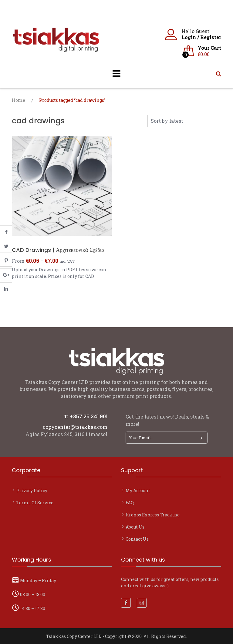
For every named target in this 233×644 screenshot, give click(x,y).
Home (19, 100)
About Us (135, 527)
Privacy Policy (32, 491)
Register (211, 37)
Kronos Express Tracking (153, 515)
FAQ (130, 503)
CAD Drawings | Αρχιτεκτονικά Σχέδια (58, 250)
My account (138, 491)
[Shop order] (184, 121)
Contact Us (137, 539)
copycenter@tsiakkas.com (75, 427)
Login (189, 37)
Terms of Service (35, 503)
